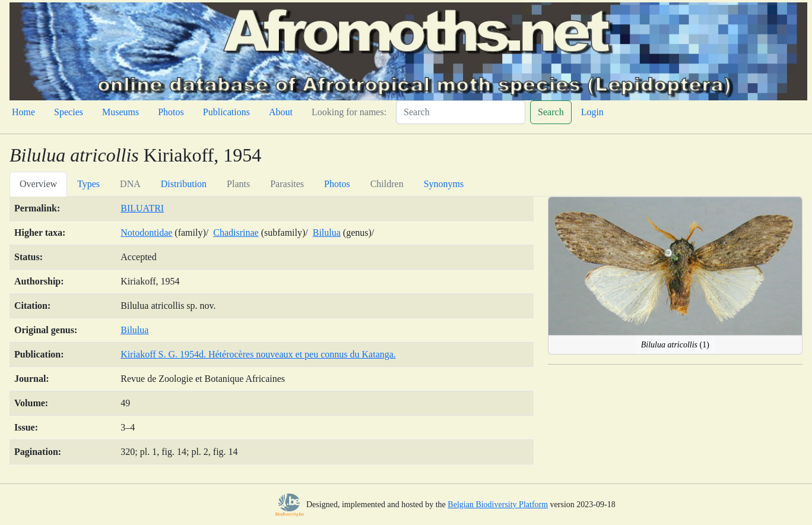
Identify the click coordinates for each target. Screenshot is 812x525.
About (281, 112)
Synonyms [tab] (444, 184)
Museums (120, 112)
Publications (226, 112)
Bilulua (327, 233)
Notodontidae (146, 233)
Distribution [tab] (184, 184)
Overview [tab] (38, 184)
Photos (171, 112)
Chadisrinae (236, 233)
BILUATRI (142, 208)
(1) (675, 345)
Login (592, 112)
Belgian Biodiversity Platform (498, 505)
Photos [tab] (337, 184)
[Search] (461, 112)
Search (551, 112)
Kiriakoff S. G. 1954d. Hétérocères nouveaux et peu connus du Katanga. (258, 354)
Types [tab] (88, 184)
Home (23, 112)
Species (69, 112)
